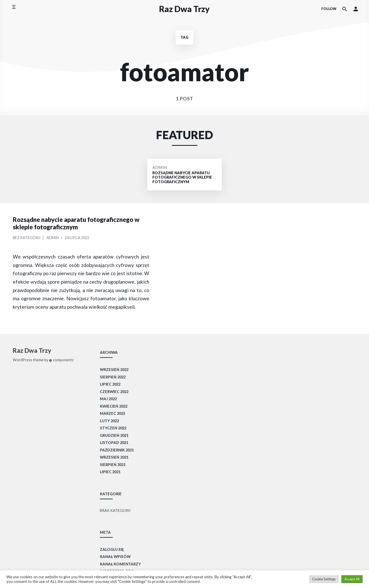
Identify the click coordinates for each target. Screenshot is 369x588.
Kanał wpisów (115, 557)
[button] (356, 9)
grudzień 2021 (114, 435)
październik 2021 (117, 450)
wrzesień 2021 (114, 457)
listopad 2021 (114, 443)
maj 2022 (108, 399)
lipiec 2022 (110, 384)
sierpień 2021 (113, 465)
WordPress (23, 360)
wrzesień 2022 (114, 370)
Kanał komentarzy (120, 564)
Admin (160, 167)
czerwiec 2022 (114, 392)
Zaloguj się (112, 549)
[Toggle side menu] (14, 9)
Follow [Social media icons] (329, 9)
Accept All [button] (352, 579)
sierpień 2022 (113, 377)
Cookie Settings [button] (324, 579)
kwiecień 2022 (114, 406)
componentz (61, 360)
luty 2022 (109, 421)
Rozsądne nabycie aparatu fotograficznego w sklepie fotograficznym (76, 223)
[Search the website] (345, 9)
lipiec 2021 (110, 472)
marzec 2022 (112, 413)
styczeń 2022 (113, 428)
